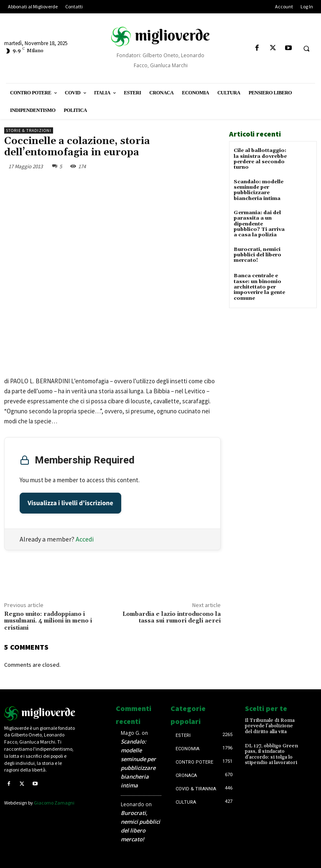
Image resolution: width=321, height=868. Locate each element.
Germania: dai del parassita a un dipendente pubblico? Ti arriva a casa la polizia (259, 223)
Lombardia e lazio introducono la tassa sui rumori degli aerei (172, 618)
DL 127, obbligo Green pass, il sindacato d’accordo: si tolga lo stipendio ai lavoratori (271, 754)
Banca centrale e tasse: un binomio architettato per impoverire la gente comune (259, 286)
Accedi (85, 539)
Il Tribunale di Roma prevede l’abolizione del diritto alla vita (269, 726)
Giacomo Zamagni (54, 803)
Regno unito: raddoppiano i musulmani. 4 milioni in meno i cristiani (48, 621)
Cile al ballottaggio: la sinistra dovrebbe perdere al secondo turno (260, 159)
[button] (306, 48)
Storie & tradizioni (29, 130)
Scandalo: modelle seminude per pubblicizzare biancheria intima (258, 190)
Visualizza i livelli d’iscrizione (70, 503)
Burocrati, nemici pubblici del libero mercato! (257, 254)
